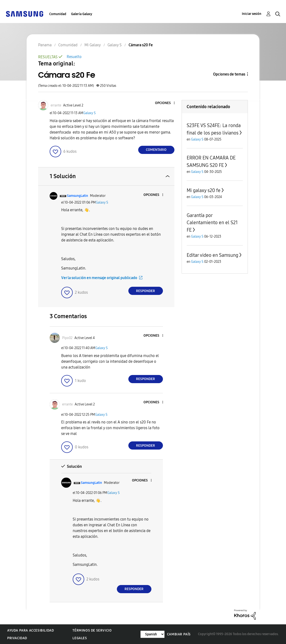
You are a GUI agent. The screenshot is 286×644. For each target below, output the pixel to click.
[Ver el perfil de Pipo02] (67, 338)
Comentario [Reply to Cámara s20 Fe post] (156, 150)
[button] (166, 103)
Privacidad (17, 638)
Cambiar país (179, 634)
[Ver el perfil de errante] (56, 105)
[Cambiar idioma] (152, 634)
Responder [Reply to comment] (146, 291)
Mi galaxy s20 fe (204, 190)
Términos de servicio (92, 630)
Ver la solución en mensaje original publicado (99, 278)
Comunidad (58, 14)
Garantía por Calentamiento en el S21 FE (212, 223)
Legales (80, 638)
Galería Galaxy (82, 14)
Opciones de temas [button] (229, 74)
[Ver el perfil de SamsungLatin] (77, 196)
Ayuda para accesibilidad (30, 630)
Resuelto (74, 57)
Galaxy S (89, 113)
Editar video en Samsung (212, 255)
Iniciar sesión (252, 14)
